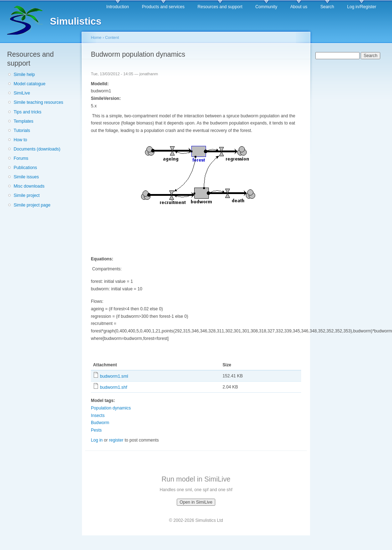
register (116, 440)
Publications (25, 168)
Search (327, 7)
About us (299, 7)
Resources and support (220, 7)
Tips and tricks (27, 112)
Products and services (163, 7)
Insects (98, 416)
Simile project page (32, 205)
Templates (23, 121)
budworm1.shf (113, 387)
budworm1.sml (114, 376)
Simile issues (26, 177)
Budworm (100, 423)
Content (112, 37)
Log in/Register (362, 7)
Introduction (118, 7)
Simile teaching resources (38, 102)
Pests (96, 430)
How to (20, 140)
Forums (21, 158)
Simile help (24, 75)
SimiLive (22, 93)
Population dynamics (111, 408)
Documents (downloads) (37, 149)
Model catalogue (29, 84)
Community (266, 7)
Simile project (27, 195)
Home (96, 37)
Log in (97, 440)
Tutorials (22, 131)
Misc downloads (29, 186)
